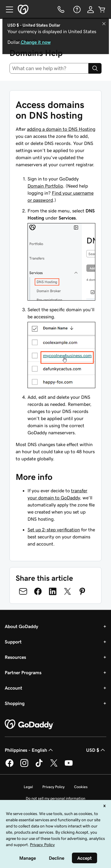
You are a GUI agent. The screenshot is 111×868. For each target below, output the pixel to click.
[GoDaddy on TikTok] (39, 766)
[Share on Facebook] (38, 591)
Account (13, 688)
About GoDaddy (21, 626)
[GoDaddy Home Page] (29, 725)
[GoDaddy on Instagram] (24, 766)
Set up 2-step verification (54, 530)
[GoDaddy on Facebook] (9, 766)
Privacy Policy (53, 787)
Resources (15, 657)
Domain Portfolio (45, 186)
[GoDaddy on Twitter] (54, 766)
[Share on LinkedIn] (53, 591)
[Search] (95, 68)
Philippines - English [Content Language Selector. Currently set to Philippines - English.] (29, 750)
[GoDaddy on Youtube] (69, 766)
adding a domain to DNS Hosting (61, 129)
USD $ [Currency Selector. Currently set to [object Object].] (96, 750)
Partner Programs (23, 672)
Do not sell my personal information (55, 798)
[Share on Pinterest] (82, 591)
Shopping (15, 703)
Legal (28, 787)
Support (13, 642)
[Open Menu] (7, 9)
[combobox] (49, 68)
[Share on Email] (23, 591)
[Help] (76, 9)
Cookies (81, 787)
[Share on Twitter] (67, 591)
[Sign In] (91, 9)
